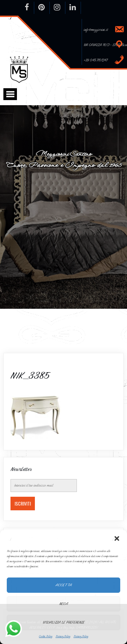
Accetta (64, 585)
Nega (64, 604)
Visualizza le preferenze (63, 622)
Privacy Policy (63, 636)
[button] (117, 538)
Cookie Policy (46, 636)
